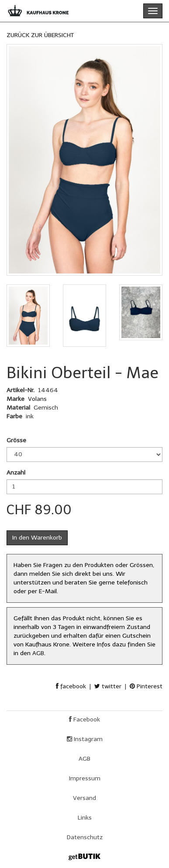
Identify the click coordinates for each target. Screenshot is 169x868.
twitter (108, 686)
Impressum (85, 778)
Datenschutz (85, 837)
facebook (71, 686)
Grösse (16, 440)
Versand (84, 798)
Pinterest (146, 686)
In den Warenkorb (37, 538)
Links (85, 818)
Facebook (84, 719)
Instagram (85, 739)
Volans (37, 399)
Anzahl (16, 473)
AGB (38, 653)
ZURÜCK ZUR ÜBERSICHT (40, 35)
